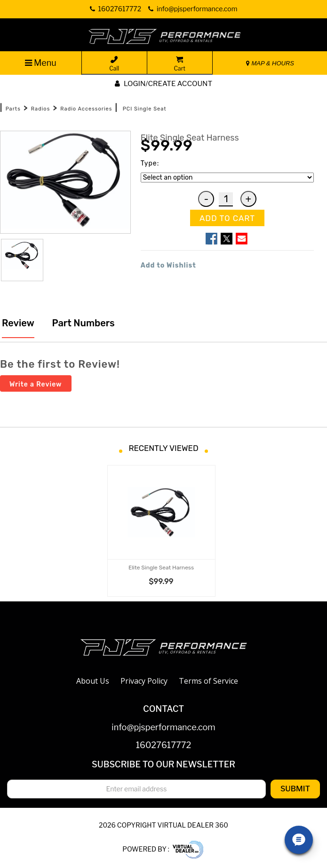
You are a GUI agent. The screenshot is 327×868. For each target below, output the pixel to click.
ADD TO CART (227, 218)
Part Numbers (82, 323)
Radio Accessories (86, 109)
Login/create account (163, 84)
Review (18, 323)
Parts (13, 109)
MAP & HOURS (270, 63)
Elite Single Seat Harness (161, 568)
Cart (180, 64)
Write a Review (36, 384)
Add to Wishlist (168, 265)
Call (114, 64)
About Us (93, 681)
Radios (40, 109)
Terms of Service (208, 681)
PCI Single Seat (145, 109)
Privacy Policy (144, 681)
